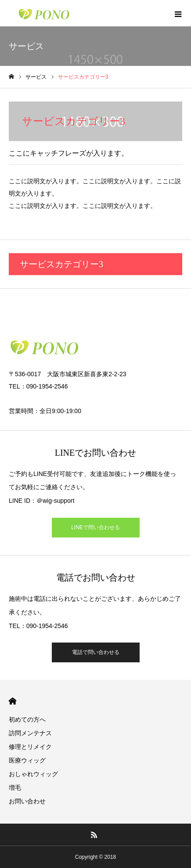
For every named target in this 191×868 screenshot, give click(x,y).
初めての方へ (27, 719)
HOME (13, 701)
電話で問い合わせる (96, 652)
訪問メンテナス (30, 733)
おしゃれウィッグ (33, 774)
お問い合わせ (27, 801)
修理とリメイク (30, 747)
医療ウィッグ (27, 760)
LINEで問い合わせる (95, 527)
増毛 (15, 788)
